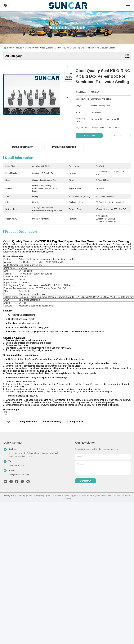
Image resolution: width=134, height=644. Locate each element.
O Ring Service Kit (27, 422)
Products (19, 48)
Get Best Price (89, 136)
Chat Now (117, 136)
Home (10, 48)
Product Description (64, 147)
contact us (85, 481)
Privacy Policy (10, 495)
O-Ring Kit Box (75, 422)
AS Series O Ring (52, 422)
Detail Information (23, 147)
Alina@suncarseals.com (19, 475)
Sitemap (22, 495)
